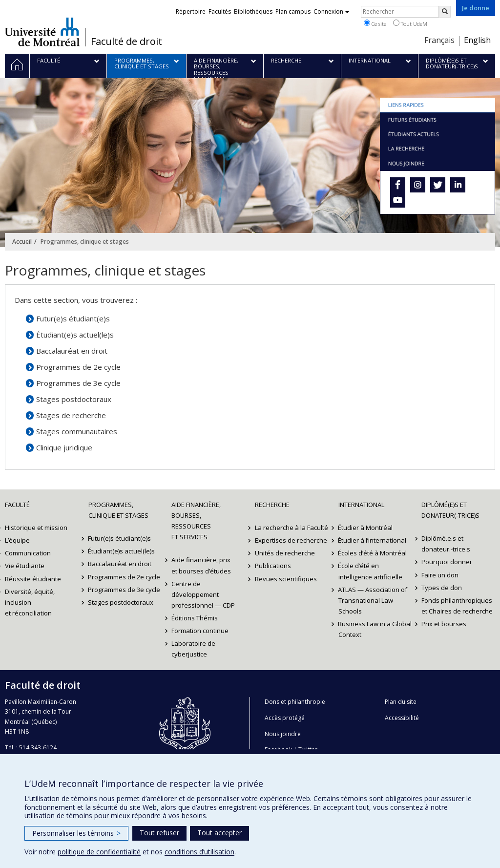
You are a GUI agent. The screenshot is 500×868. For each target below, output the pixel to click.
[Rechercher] (445, 12)
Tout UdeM (410, 23)
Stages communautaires (77, 431)
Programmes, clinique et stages (118, 510)
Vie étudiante (25, 566)
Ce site (375, 23)
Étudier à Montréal (366, 528)
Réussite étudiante (33, 579)
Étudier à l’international (373, 540)
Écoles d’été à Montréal (373, 553)
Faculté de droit (126, 42)
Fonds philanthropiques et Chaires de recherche (457, 606)
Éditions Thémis (195, 618)
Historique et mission (36, 528)
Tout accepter (219, 833)
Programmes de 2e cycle (78, 367)
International (361, 505)
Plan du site (401, 702)
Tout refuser (159, 833)
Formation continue (200, 631)
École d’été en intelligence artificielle (370, 571)
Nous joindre (283, 734)
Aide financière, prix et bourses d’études (201, 565)
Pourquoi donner (447, 562)
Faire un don (440, 575)
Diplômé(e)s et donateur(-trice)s (450, 510)
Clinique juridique (64, 447)
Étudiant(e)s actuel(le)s (75, 335)
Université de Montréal (42, 32)
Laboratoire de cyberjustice (193, 649)
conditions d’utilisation (199, 852)
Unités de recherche (285, 553)
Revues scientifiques (286, 579)
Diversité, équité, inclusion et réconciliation (30, 602)
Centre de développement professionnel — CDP (203, 594)
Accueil (22, 242)
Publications (273, 566)
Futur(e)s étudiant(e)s (73, 318)
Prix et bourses (444, 624)
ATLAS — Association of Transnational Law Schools (373, 600)
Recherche (272, 505)
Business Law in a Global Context (375, 629)
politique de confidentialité (99, 852)
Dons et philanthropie (295, 702)
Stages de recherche (71, 415)
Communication (28, 553)
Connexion (331, 11)
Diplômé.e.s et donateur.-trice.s (446, 544)
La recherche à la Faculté (292, 528)
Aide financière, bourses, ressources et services (196, 521)
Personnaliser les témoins (76, 833)
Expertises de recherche (291, 540)
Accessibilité (402, 718)
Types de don (442, 588)
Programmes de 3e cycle (78, 383)
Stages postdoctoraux (74, 399)
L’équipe (17, 540)
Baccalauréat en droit (72, 351)
